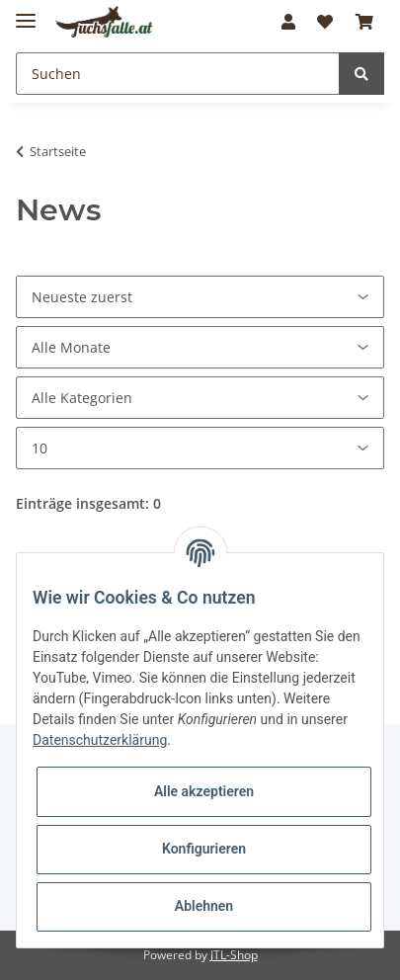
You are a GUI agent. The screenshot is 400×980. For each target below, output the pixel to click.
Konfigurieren (204, 849)
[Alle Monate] (200, 347)
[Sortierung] (200, 297)
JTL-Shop (234, 955)
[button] (288, 22)
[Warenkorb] (364, 22)
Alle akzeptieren (204, 791)
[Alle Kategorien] (200, 398)
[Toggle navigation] (26, 12)
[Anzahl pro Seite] (200, 448)
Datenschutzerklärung (100, 740)
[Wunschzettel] (325, 22)
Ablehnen (204, 906)
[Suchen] (178, 74)
